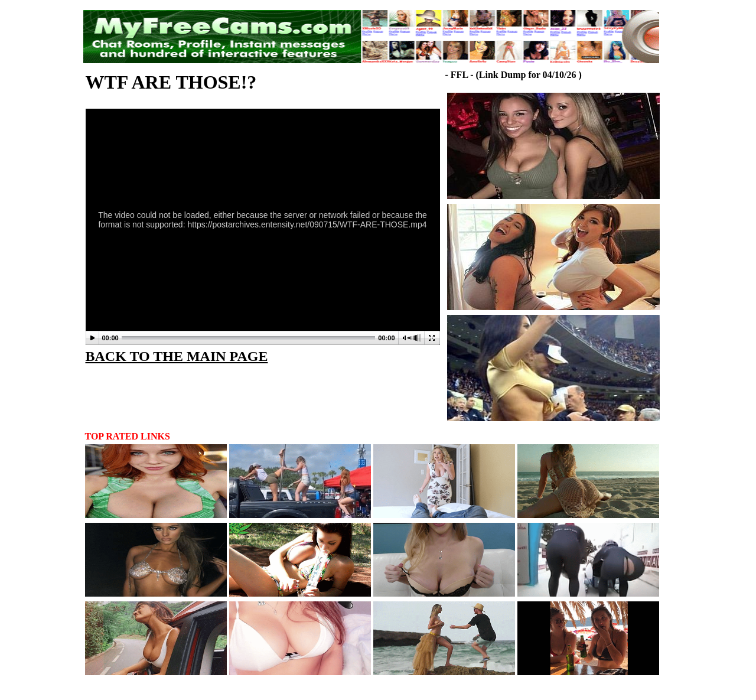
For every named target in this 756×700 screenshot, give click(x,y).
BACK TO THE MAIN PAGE (177, 356)
